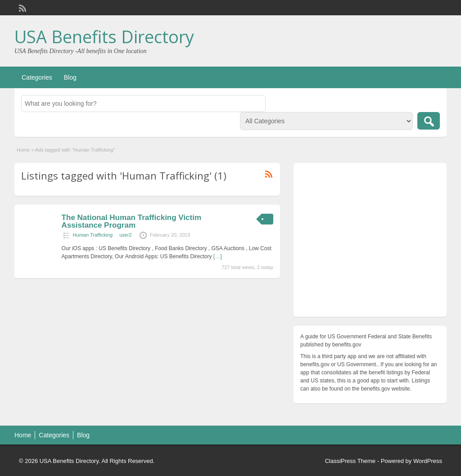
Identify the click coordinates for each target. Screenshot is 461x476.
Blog (70, 77)
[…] (218, 256)
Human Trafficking (93, 235)
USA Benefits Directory (104, 36)
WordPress (428, 461)
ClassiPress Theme (350, 461)
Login (436, 8)
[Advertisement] (370, 242)
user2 (126, 235)
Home (23, 150)
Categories (37, 77)
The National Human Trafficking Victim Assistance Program (131, 221)
